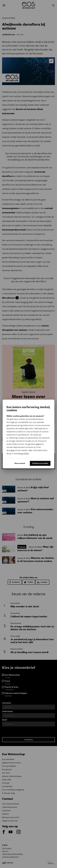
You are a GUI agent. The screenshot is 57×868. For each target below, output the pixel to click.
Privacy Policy (23, 453)
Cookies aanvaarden (40, 463)
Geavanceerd (20, 463)
